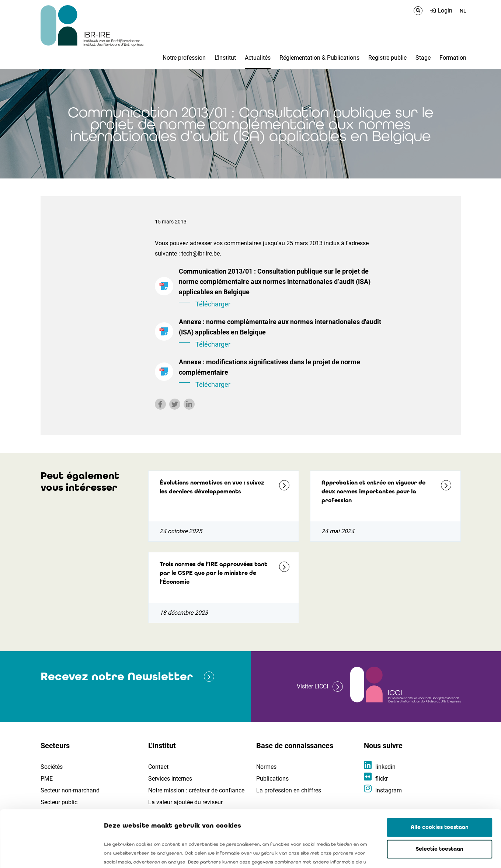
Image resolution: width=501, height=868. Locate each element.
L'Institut (225, 58)
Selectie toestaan (440, 792)
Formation (453, 58)
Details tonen (421, 854)
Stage (423, 58)
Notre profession (184, 58)
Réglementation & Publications (319, 58)
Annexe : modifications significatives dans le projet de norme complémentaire (280, 374)
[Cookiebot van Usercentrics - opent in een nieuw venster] (48, 854)
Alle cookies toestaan (440, 771)
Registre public (387, 58)
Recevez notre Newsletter (117, 676)
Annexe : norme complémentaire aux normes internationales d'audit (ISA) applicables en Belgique (280, 334)
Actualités (258, 58)
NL (463, 11)
